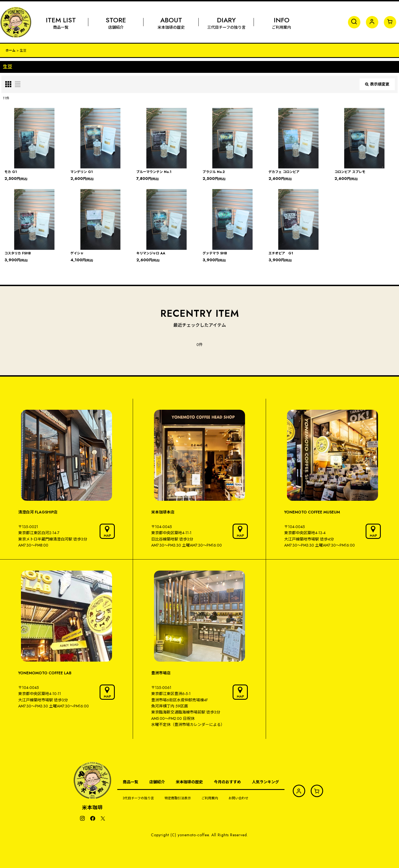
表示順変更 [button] (377, 84)
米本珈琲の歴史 (189, 782)
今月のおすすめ (227, 782)
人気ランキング (265, 782)
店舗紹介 (157, 782)
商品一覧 (131, 782)
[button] (354, 22)
